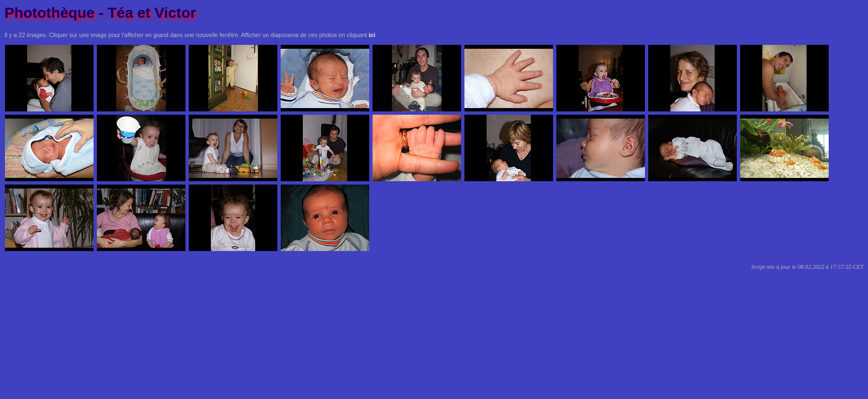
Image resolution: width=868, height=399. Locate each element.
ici (372, 35)
